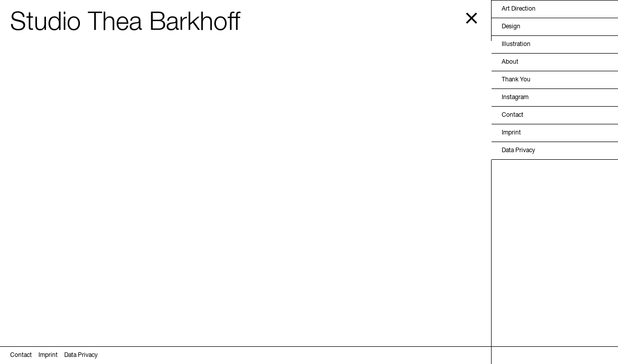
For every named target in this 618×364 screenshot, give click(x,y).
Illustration (516, 44)
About (510, 62)
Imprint (511, 133)
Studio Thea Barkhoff (125, 23)
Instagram (515, 98)
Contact (513, 115)
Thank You (516, 80)
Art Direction (519, 9)
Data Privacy (518, 151)
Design (511, 27)
